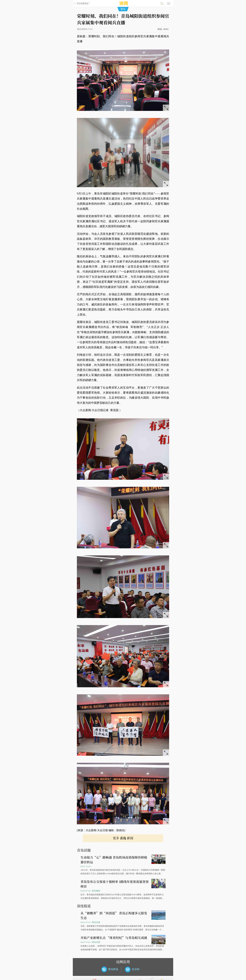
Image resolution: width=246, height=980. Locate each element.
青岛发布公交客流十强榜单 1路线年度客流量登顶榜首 (115, 884)
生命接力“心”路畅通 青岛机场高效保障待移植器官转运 (114, 860)
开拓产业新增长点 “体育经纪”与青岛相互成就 (114, 938)
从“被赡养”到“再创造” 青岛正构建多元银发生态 (114, 915)
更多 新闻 (123, 838)
